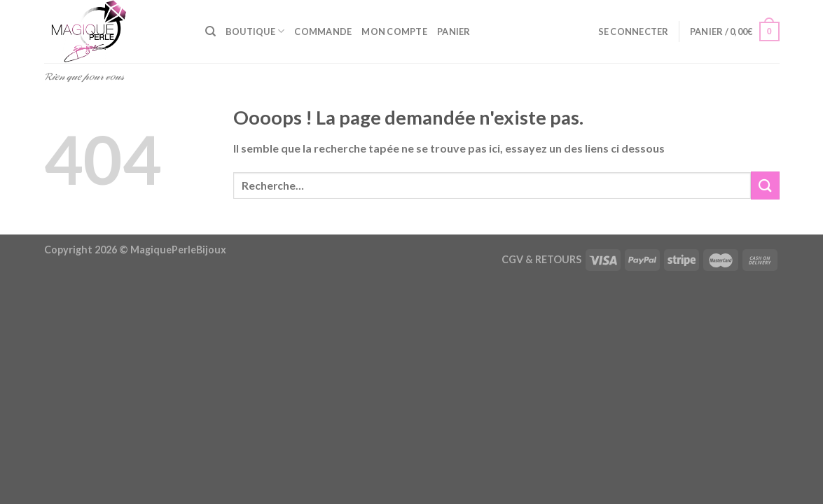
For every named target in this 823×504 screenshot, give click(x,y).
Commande (323, 31)
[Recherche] (210, 31)
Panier (454, 31)
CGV (512, 259)
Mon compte (394, 31)
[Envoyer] (765, 185)
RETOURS (558, 259)
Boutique (255, 31)
